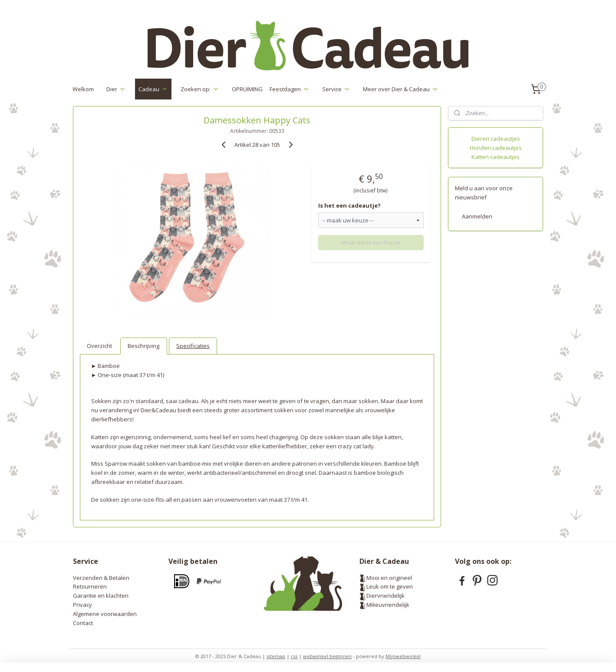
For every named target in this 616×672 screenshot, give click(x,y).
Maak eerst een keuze (371, 242)
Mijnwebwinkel (403, 656)
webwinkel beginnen (327, 656)
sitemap (276, 656)
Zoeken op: (200, 89)
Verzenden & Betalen (101, 578)
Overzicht (99, 346)
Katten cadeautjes (496, 157)
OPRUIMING (247, 89)
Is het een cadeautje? (349, 205)
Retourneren (90, 586)
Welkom (83, 89)
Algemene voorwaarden (105, 614)
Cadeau (153, 89)
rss (294, 656)
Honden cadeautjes (496, 148)
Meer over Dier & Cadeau (401, 89)
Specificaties (193, 346)
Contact (83, 623)
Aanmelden (477, 216)
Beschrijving (143, 346)
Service (336, 89)
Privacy (82, 605)
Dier (116, 89)
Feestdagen (290, 89)
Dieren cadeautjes (496, 139)
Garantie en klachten (101, 596)
